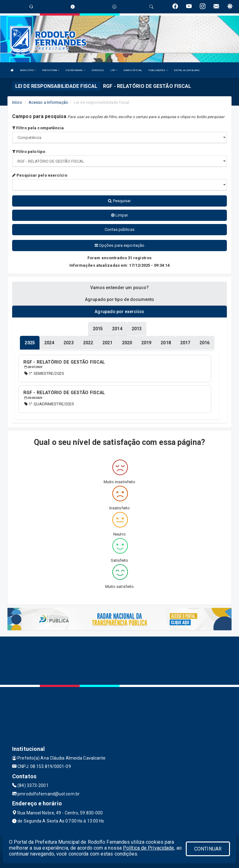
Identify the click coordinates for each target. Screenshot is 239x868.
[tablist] (30, 343)
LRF (114, 70)
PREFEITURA (51, 70)
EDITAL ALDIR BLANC (187, 70)
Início (17, 102)
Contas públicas (119, 229)
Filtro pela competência (38, 128)
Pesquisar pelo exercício (40, 175)
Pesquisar (119, 201)
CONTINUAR (208, 849)
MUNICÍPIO (28, 70)
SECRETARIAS (75, 70)
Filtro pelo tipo (29, 152)
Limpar (120, 215)
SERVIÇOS (98, 70)
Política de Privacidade (148, 848)
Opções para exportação (119, 245)
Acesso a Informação (48, 102)
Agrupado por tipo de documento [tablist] (119, 299)
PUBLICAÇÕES (158, 70)
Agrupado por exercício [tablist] (119, 312)
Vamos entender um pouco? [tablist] (119, 288)
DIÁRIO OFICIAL (133, 70)
